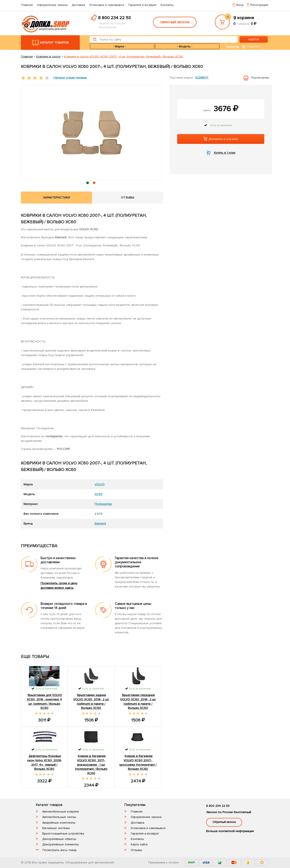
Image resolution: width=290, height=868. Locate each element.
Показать (232, 47)
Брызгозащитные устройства (63, 834)
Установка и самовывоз (107, 5)
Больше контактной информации (230, 831)
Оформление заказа (52, 5)
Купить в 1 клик (225, 153)
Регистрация (259, 5)
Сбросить (253, 47)
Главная (27, 5)
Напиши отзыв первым (70, 78)
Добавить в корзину (221, 139)
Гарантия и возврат (142, 5)
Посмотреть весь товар (60, 850)
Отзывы (136, 850)
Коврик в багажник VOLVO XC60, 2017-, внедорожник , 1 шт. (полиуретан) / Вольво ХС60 (91, 765)
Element (202, 78)
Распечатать (260, 78)
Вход (240, 5)
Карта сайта (139, 844)
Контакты (167, 5)
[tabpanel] (92, 133)
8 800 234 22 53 (114, 18)
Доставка (78, 5)
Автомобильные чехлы (59, 817)
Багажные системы (56, 828)
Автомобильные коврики (61, 812)
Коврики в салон (48, 56)
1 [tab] (88, 184)
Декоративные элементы (61, 844)
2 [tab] (95, 184)
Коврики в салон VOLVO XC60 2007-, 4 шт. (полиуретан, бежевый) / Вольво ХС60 (124, 56)
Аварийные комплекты (59, 823)
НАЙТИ (254, 40)
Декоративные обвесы (59, 839)
